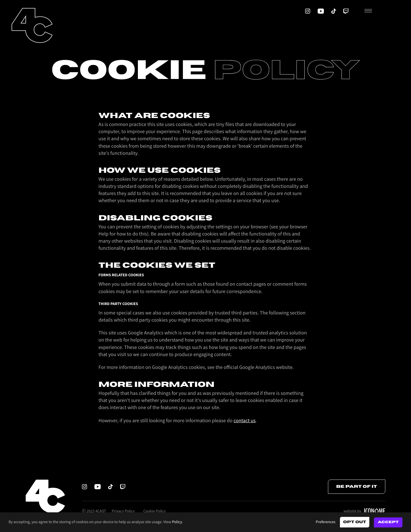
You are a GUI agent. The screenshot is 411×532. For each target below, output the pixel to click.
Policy (177, 522)
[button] (383, 11)
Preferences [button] (326, 522)
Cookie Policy (154, 511)
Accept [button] (388, 522)
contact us (244, 421)
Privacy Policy (123, 511)
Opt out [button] (355, 522)
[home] (32, 25)
